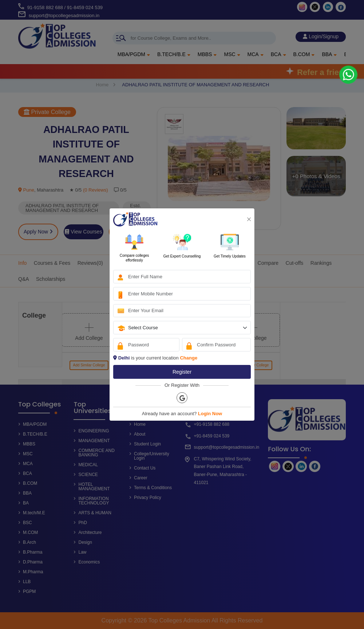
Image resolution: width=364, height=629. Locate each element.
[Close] (249, 219)
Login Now (210, 414)
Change (189, 358)
